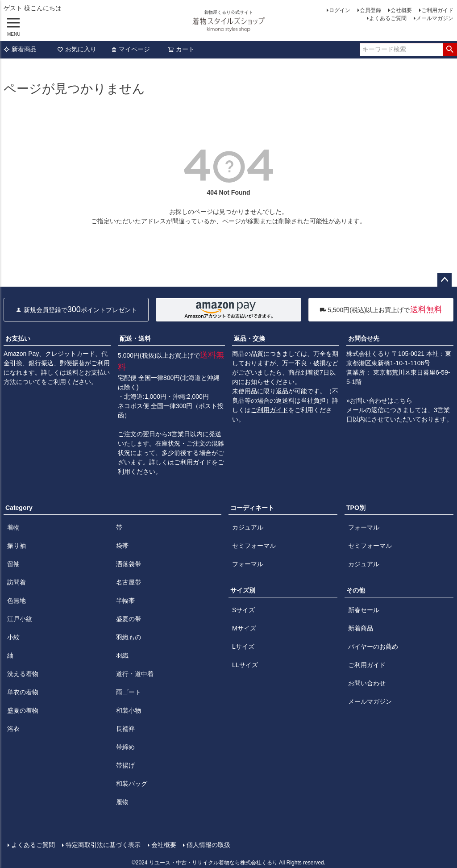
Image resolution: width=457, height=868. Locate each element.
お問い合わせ (367, 683)
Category (19, 508)
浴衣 (13, 729)
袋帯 (122, 546)
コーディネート (252, 508)
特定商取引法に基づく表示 (103, 844)
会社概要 (401, 10)
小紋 (13, 637)
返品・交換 (249, 338)
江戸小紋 (20, 619)
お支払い (18, 338)
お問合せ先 (364, 338)
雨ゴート (129, 692)
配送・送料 (135, 338)
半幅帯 (125, 601)
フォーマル (248, 564)
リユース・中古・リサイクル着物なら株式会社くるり (213, 862)
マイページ (130, 49)
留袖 (13, 564)
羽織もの (129, 637)
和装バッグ (132, 784)
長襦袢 (125, 729)
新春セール (364, 610)
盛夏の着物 (23, 710)
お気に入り (77, 49)
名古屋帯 (129, 582)
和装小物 (129, 710)
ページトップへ (445, 280)
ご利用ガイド (437, 10)
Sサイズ (243, 610)
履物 (122, 802)
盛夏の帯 (129, 619)
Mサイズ (244, 628)
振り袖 (17, 546)
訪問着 (17, 582)
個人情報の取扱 (208, 844)
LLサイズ (245, 665)
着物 (13, 527)
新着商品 (20, 49)
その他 (356, 590)
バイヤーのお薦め (373, 647)
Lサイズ (243, 647)
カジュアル (248, 527)
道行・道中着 (135, 674)
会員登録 (370, 10)
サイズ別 (243, 590)
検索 (450, 50)
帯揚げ (125, 765)
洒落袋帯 (129, 564)
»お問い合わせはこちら (379, 401)
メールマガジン (435, 18)
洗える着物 (23, 674)
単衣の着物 (23, 692)
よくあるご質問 (388, 18)
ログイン (340, 10)
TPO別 (356, 508)
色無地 (17, 601)
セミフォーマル (254, 546)
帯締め (125, 747)
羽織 (122, 655)
